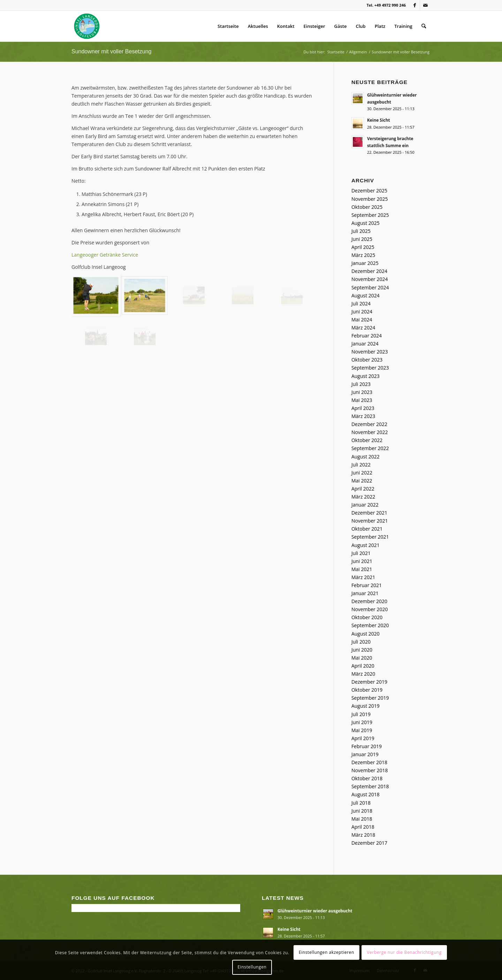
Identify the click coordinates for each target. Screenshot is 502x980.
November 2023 (370, 352)
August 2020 (366, 634)
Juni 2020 (362, 650)
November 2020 (370, 609)
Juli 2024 (361, 303)
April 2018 (363, 827)
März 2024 (363, 328)
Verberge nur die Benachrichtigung (404, 952)
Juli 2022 (361, 465)
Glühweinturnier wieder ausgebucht (315, 911)
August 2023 (366, 376)
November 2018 (370, 770)
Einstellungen (252, 967)
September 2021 (370, 537)
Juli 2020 (361, 642)
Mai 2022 (362, 481)
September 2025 (370, 215)
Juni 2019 (362, 722)
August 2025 (366, 223)
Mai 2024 (362, 320)
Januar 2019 (365, 754)
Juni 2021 (362, 561)
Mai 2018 (362, 819)
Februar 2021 (367, 585)
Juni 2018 (362, 811)
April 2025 (363, 247)
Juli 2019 (361, 714)
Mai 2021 (362, 569)
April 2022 (363, 489)
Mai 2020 (362, 658)
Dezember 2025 (369, 191)
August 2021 (366, 545)
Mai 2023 (362, 400)
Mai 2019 (362, 730)
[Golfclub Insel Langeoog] (87, 26)
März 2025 (363, 255)
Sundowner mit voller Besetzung (111, 51)
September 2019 (370, 698)
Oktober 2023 (367, 360)
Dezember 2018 (369, 762)
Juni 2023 (362, 392)
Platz (380, 26)
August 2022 (366, 457)
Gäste (341, 26)
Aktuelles (258, 26)
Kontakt (286, 26)
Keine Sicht (379, 120)
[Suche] (424, 26)
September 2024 (370, 287)
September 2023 (370, 368)
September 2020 (370, 625)
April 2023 (363, 408)
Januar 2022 (365, 505)
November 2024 (370, 279)
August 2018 (366, 794)
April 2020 (363, 666)
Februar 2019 (367, 746)
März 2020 (363, 674)
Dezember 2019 (369, 682)
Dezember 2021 (369, 513)
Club (361, 26)
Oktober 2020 (367, 617)
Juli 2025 (361, 231)
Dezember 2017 (369, 843)
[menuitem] (424, 26)
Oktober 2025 (367, 207)
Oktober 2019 (367, 690)
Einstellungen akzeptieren (326, 952)
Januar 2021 (365, 593)
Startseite (228, 26)
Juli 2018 (361, 803)
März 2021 (363, 577)
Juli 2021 (361, 553)
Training (403, 26)
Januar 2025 (365, 263)
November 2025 (370, 199)
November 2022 (370, 432)
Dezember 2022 (369, 424)
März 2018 (363, 835)
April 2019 (363, 738)
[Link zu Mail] (425, 5)
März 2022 (363, 497)
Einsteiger (314, 26)
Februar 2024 (367, 336)
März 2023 (363, 416)
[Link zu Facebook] (415, 5)
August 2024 (366, 295)
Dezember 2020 (369, 601)
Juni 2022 (362, 473)
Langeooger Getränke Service (105, 255)
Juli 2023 (361, 384)
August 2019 (366, 706)
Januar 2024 (365, 344)
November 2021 (370, 521)
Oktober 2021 (367, 529)
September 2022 (370, 448)
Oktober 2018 (367, 778)
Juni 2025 (362, 239)
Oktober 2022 (367, 440)
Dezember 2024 (369, 271)
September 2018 (370, 786)
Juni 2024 (362, 312)
